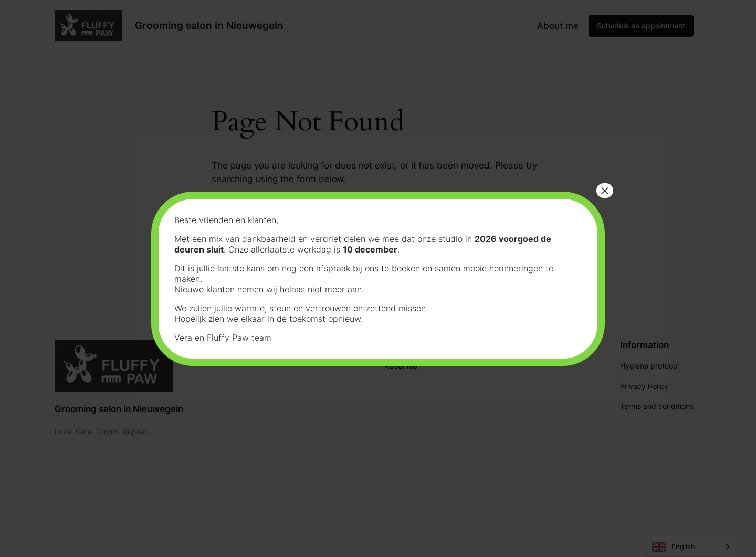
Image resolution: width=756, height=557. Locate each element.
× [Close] (605, 191)
